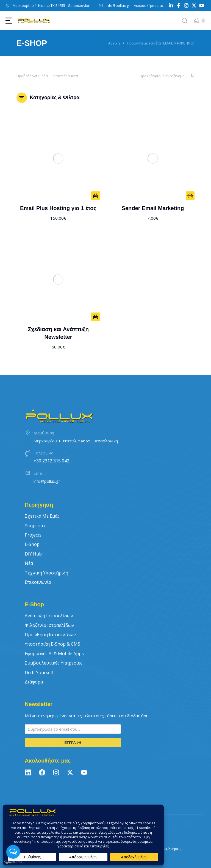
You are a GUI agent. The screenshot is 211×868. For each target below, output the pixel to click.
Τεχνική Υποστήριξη (46, 573)
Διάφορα (34, 682)
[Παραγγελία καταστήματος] (167, 76)
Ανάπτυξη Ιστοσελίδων (49, 616)
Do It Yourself (39, 672)
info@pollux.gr (118, 5)
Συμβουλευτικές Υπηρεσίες (54, 663)
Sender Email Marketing (153, 208)
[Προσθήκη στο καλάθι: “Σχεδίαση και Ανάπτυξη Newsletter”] (96, 317)
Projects (33, 535)
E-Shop (32, 544)
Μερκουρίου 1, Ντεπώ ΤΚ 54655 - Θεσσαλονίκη (52, 5)
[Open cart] (197, 21)
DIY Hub (33, 554)
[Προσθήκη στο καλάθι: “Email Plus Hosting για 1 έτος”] (96, 196)
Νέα (29, 563)
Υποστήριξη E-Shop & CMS (52, 644)
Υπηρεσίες (36, 526)
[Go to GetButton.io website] (13, 862)
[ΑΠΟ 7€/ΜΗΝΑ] (190, 196)
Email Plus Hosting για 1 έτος (58, 208)
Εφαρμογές (54, 654)
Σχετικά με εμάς (42, 516)
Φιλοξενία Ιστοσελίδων (49, 625)
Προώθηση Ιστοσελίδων (50, 635)
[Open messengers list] (13, 852)
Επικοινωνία (38, 582)
